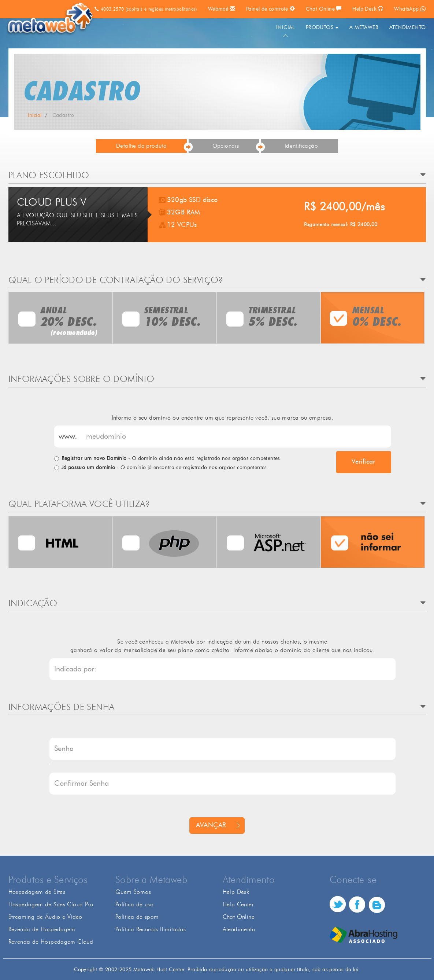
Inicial (35, 115)
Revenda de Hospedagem (42, 929)
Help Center (238, 904)
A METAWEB (364, 27)
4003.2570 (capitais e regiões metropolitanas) (146, 9)
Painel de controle (270, 9)
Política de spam (137, 917)
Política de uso (134, 904)
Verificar (363, 462)
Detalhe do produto (141, 146)
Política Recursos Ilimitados (151, 929)
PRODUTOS (322, 27)
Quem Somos (133, 892)
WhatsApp (410, 9)
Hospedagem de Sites (37, 892)
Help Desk (368, 9)
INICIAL (285, 27)
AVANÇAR (211, 825)
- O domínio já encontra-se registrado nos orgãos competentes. (165, 468)
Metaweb (51, 19)
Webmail (222, 9)
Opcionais (226, 146)
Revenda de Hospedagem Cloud (51, 942)
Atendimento (239, 929)
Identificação (301, 146)
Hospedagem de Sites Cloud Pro (51, 904)
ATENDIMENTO (407, 27)
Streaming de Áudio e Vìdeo (45, 917)
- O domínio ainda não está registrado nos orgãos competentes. (172, 458)
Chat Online (324, 9)
